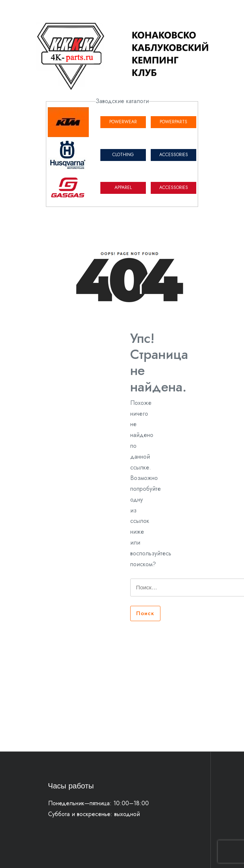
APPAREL (123, 187)
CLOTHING (123, 155)
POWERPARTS (173, 122)
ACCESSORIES (174, 155)
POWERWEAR (123, 122)
